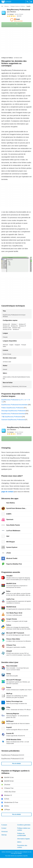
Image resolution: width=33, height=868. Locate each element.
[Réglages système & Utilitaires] (18, 6)
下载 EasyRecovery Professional (12, 417)
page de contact (7, 492)
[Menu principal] (31, 2)
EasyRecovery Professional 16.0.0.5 (13, 755)
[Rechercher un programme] (28, 2)
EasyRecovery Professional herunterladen (15, 405)
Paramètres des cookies (22, 846)
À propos (4, 825)
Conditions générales (24, 825)
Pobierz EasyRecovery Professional (13, 408)
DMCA (19, 842)
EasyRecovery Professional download (13, 414)
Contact (4, 828)
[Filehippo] (6, 2)
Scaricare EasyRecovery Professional (13, 420)
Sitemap (4, 835)
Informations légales (23, 839)
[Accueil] (2, 6)
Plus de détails (16, 764)
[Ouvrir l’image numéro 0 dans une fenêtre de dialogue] (15, 265)
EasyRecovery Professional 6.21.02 (13, 759)
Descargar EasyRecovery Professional (13, 411)
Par (10, 14)
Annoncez (5, 832)
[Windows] (7, 6)
